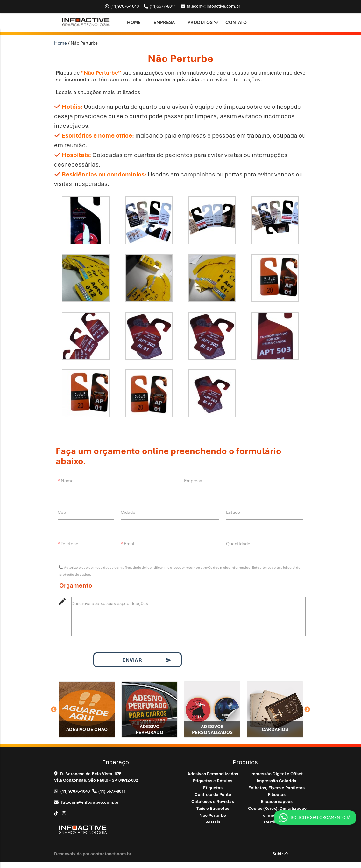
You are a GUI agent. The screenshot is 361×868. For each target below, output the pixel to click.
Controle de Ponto (213, 794)
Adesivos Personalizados (213, 774)
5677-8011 (160, 6)
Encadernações (277, 801)
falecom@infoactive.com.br (211, 6)
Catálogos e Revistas (213, 801)
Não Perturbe (213, 815)
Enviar (147, 660)
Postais (213, 822)
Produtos (200, 22)
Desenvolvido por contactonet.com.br (93, 854)
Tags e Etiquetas (213, 808)
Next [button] (307, 710)
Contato (236, 22)
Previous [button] (54, 710)
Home (134, 22)
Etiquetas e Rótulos (213, 781)
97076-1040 (122, 6)
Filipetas (277, 794)
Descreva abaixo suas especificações (110, 603)
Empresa (164, 22)
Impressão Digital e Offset (276, 774)
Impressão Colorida (276, 781)
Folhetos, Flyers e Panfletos (276, 788)
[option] (87, 710)
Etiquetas (213, 788)
